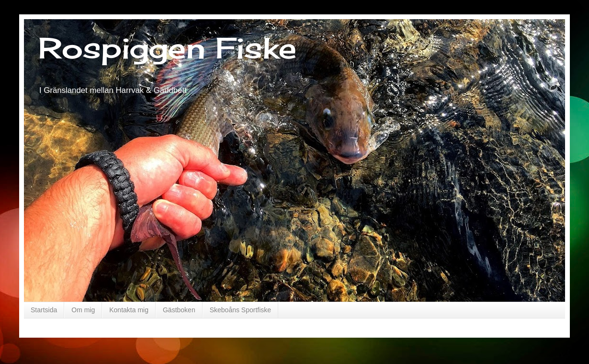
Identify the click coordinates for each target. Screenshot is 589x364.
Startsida (44, 310)
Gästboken (179, 310)
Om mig (83, 310)
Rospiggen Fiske (167, 48)
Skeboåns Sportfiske (240, 310)
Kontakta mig (129, 310)
